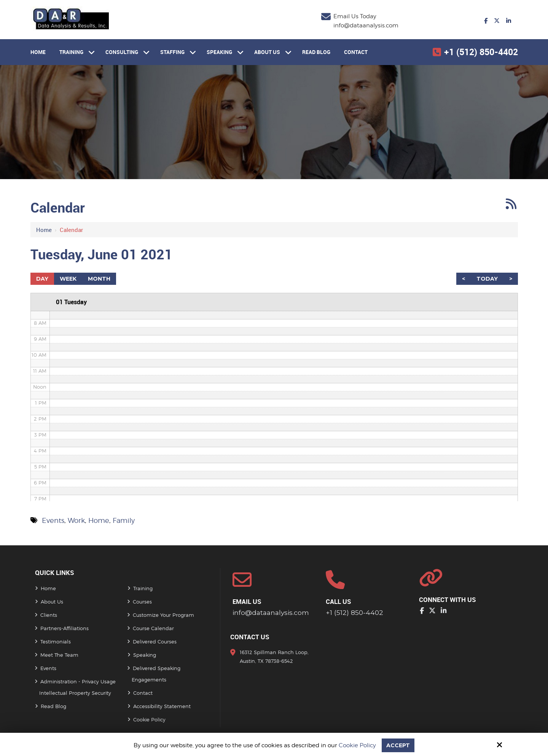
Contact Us (250, 637)
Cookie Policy (357, 745)
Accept (398, 745)
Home (44, 230)
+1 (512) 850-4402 (481, 52)
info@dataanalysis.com (366, 25)
